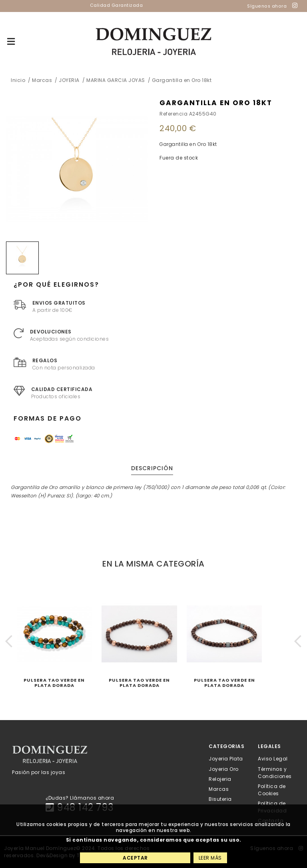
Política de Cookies (272, 789)
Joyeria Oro (224, 769)
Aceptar (135, 858)
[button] (9, 641)
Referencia (173, 114)
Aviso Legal (273, 759)
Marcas (219, 789)
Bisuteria (220, 799)
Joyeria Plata (226, 759)
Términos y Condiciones (275, 772)
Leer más (210, 858)
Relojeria (220, 779)
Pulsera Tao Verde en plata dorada (54, 683)
